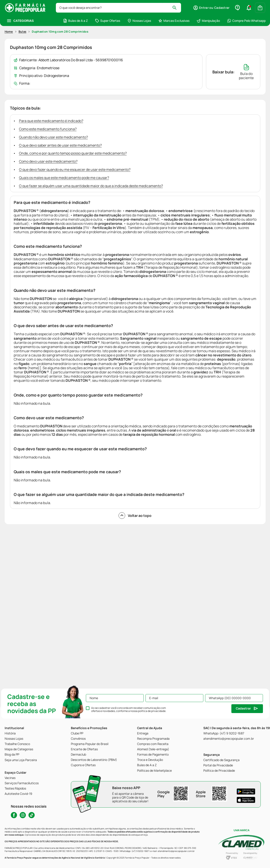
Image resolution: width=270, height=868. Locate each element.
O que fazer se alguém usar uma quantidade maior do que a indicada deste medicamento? (91, 186)
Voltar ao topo (135, 516)
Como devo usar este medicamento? (48, 161)
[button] (211, 8)
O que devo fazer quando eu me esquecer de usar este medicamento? (75, 170)
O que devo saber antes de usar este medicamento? (60, 145)
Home (9, 32)
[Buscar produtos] (177, 8)
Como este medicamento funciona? (48, 129)
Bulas (23, 32)
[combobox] (119, 8)
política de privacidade (152, 711)
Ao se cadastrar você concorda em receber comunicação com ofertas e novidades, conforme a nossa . (129, 710)
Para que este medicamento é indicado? (51, 121)
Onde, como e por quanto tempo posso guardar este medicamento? (73, 153)
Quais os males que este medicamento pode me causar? (64, 178)
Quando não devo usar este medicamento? (53, 137)
